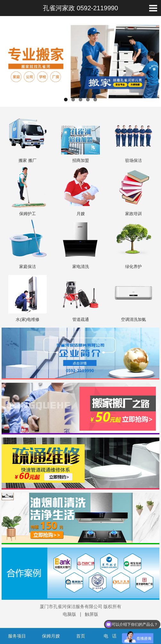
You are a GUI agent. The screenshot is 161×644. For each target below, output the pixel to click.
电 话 (110, 636)
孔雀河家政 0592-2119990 (80, 8)
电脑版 (69, 614)
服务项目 (17, 636)
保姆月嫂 (51, 636)
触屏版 (92, 614)
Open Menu (153, 8)
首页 (81, 636)
